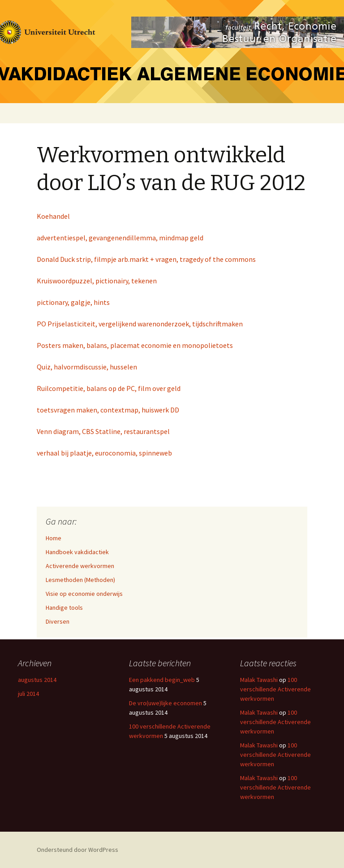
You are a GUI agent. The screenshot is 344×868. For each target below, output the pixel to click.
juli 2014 (28, 694)
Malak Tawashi (259, 680)
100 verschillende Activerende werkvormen (275, 689)
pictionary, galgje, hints (73, 302)
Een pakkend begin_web (162, 680)
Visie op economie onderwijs (84, 594)
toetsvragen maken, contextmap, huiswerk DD (108, 410)
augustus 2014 (37, 680)
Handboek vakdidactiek (77, 552)
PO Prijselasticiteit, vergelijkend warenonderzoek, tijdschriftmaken (140, 324)
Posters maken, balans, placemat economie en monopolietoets (135, 345)
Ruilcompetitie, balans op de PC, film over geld (109, 388)
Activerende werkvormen (80, 566)
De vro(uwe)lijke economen (166, 703)
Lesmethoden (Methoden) (80, 580)
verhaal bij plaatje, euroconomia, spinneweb (104, 453)
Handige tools (64, 608)
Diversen (58, 621)
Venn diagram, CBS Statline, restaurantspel (103, 431)
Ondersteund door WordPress (77, 850)
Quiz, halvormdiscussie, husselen (87, 367)
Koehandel (53, 216)
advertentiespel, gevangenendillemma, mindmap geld (120, 238)
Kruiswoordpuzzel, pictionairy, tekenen (97, 281)
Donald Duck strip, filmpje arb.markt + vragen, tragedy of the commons (146, 259)
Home (54, 538)
